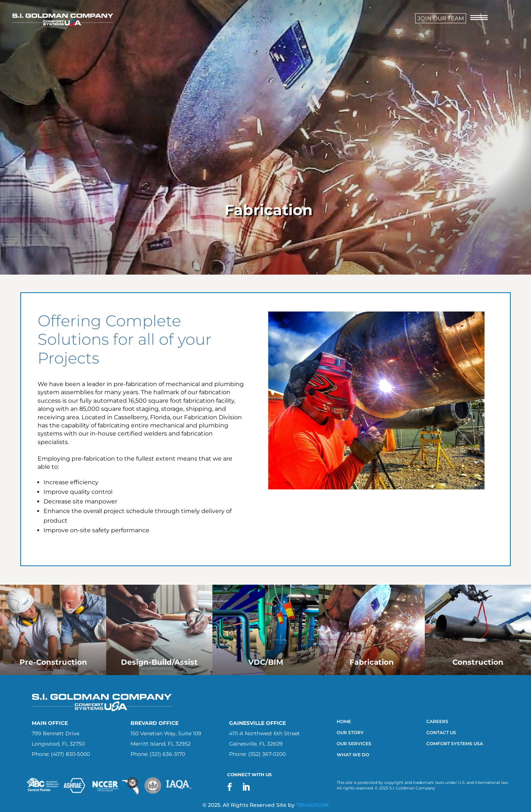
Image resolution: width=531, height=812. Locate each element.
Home (344, 722)
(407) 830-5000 (70, 754)
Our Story (350, 733)
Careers (437, 722)
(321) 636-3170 (167, 754)
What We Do (353, 755)
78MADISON (312, 805)
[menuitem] (441, 18)
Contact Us (441, 733)
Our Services (355, 744)
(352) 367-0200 (267, 754)
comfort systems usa (455, 744)
